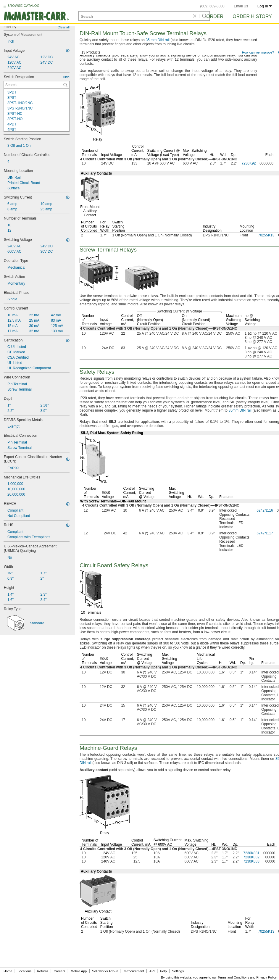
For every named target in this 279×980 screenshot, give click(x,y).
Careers (59, 971)
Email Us (241, 6)
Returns (43, 971)
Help (163, 971)
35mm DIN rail (240, 410)
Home (8, 971)
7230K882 (251, 857)
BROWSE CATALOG (23, 6)
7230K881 (251, 853)
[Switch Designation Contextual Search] (37, 85)
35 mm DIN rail (158, 40)
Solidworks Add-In (105, 971)
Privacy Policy (267, 977)
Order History (252, 16)
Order (215, 16)
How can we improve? (258, 52)
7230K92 (249, 163)
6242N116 (265, 510)
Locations (25, 971)
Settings (178, 971)
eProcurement (134, 971)
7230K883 (251, 861)
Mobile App (79, 971)
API (152, 971)
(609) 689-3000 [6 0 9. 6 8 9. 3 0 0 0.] (212, 6)
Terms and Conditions (233, 977)
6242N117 (265, 533)
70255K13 (266, 235)
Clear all (64, 27)
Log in (265, 6)
